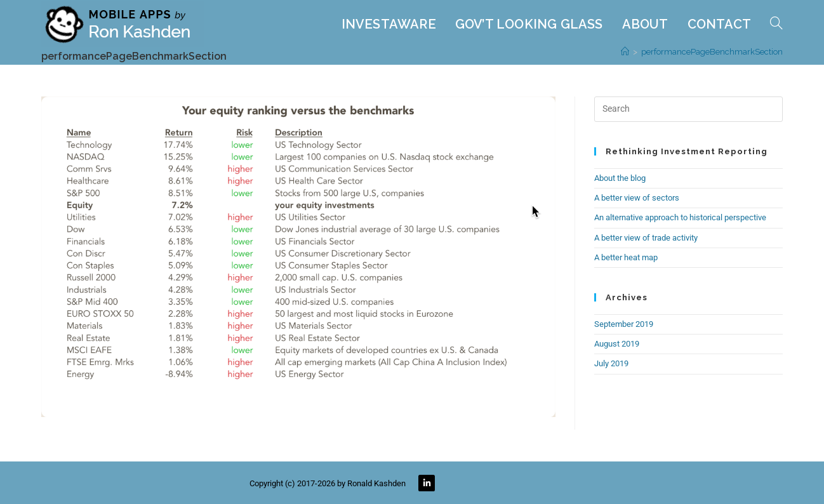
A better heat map (626, 257)
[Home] (625, 52)
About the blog (620, 178)
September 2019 (624, 324)
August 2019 (617, 344)
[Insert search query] (688, 109)
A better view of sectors (637, 198)
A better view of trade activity (646, 238)
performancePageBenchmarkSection (712, 52)
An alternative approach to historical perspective (680, 217)
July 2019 (611, 363)
